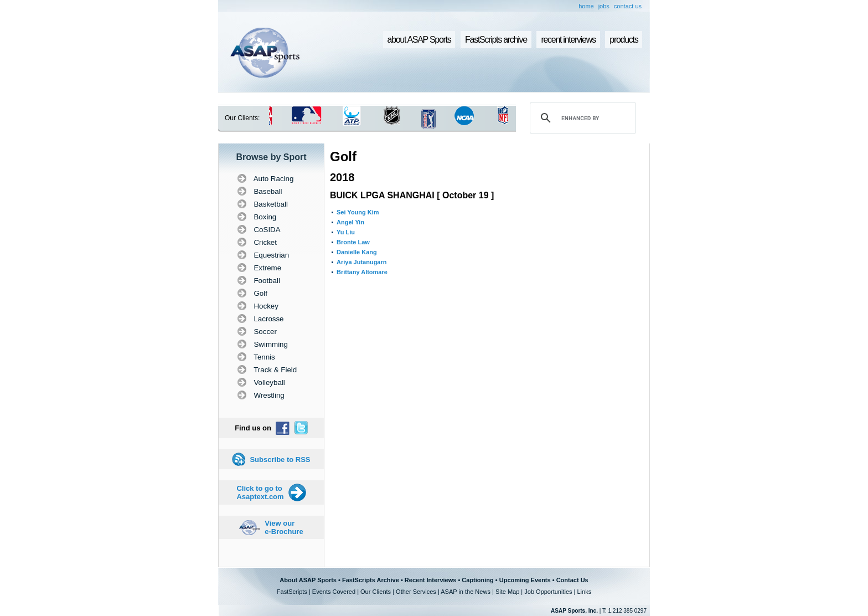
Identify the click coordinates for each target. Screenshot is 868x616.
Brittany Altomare (362, 272)
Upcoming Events (525, 580)
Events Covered (334, 592)
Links (584, 592)
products (624, 40)
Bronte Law (353, 242)
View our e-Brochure (284, 527)
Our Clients (376, 592)
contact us (628, 6)
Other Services (416, 592)
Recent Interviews (431, 580)
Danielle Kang (357, 252)
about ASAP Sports (419, 40)
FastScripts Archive (371, 580)
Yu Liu (346, 232)
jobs (604, 6)
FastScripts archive (496, 40)
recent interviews (568, 40)
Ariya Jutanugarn (361, 262)
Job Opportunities (548, 592)
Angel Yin (350, 222)
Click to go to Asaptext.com (260, 492)
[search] (581, 118)
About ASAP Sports (308, 580)
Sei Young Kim (358, 212)
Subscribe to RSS (280, 460)
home (586, 6)
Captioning (477, 580)
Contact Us (572, 580)
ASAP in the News (466, 592)
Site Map (507, 592)
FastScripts (292, 592)
